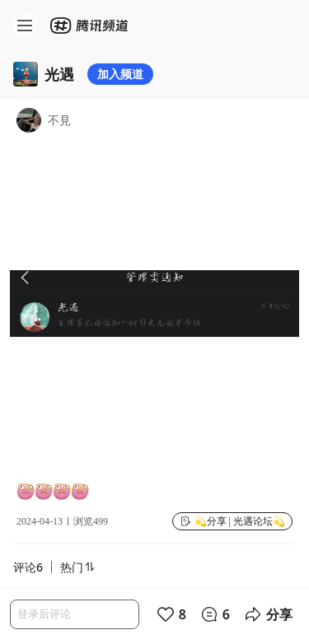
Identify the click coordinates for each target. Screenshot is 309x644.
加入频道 (120, 74)
